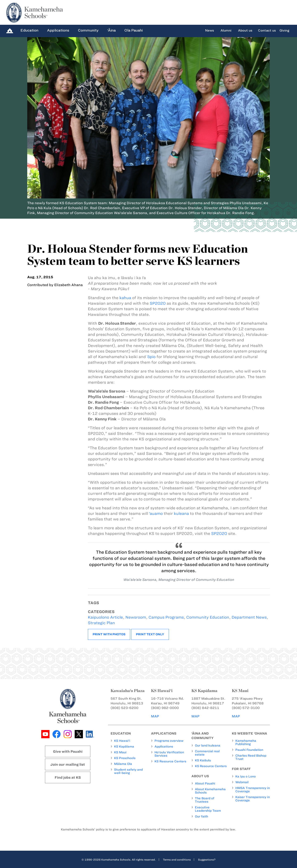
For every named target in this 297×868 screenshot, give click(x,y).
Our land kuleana (208, 745)
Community (88, 30)
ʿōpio (151, 357)
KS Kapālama (124, 747)
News (209, 31)
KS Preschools (125, 758)
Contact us (267, 31)
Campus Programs (166, 617)
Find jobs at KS (68, 777)
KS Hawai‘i (122, 741)
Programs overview (169, 741)
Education (29, 30)
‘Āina (111, 30)
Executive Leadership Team (208, 809)
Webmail (242, 782)
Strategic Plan (101, 623)
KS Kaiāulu (203, 760)
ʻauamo (156, 514)
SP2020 (158, 303)
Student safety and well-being (128, 771)
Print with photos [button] (109, 634)
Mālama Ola (123, 764)
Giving (284, 31)
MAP (155, 716)
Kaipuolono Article (105, 617)
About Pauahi (205, 783)
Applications (58, 30)
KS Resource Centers (170, 761)
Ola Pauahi (134, 30)
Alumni (226, 31)
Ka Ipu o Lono (246, 776)
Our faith (202, 816)
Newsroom (136, 617)
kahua (125, 298)
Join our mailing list (68, 764)
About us (245, 31)
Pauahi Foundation (249, 750)
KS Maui (120, 752)
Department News (249, 617)
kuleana (181, 514)
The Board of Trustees (205, 800)
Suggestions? (207, 860)
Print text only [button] (150, 634)
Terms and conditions (177, 860)
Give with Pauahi (68, 751)
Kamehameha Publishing (246, 742)
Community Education (208, 617)
